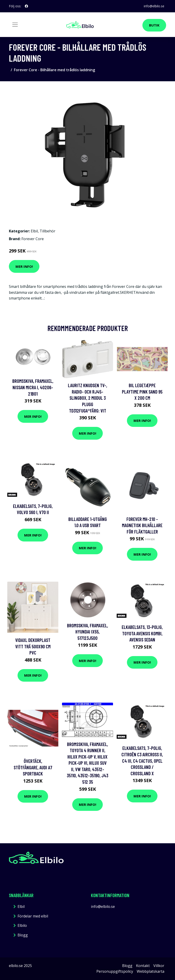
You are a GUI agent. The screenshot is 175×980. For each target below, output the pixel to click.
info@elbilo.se (154, 6)
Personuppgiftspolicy (115, 971)
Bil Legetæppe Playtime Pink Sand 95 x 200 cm (142, 391)
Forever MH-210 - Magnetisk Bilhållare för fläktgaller (142, 525)
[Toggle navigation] (15, 25)
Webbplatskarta (151, 971)
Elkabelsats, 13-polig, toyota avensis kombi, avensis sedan (142, 633)
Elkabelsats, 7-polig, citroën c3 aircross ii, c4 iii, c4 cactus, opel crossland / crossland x (142, 761)
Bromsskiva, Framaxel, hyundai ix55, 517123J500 (87, 632)
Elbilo (22, 925)
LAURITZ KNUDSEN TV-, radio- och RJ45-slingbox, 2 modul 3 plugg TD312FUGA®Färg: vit (87, 398)
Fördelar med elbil (33, 916)
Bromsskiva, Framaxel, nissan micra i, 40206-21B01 (33, 387)
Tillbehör (48, 231)
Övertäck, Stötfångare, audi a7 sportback (33, 767)
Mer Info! (24, 266)
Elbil (34, 231)
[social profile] (26, 6)
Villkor (159, 966)
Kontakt (143, 966)
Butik (154, 25)
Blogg (23, 935)
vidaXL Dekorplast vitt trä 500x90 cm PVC (33, 646)
